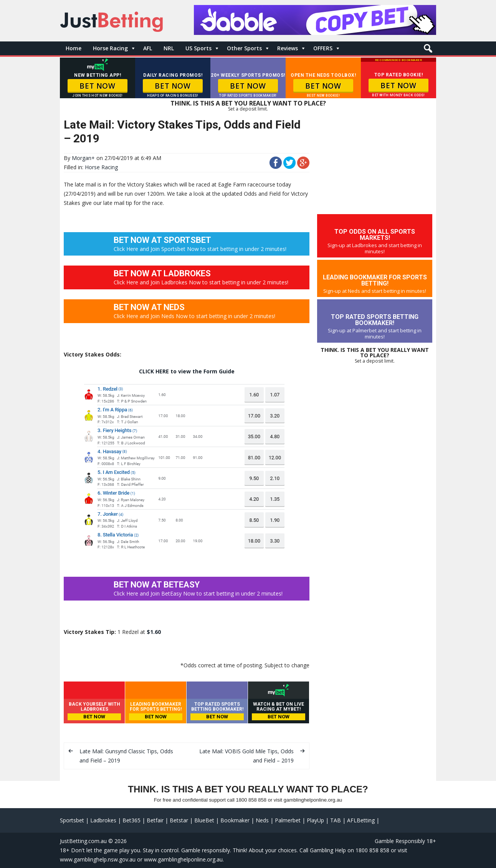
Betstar (179, 820)
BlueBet (204, 820)
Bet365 (131, 820)
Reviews (288, 48)
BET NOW (97, 86)
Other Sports (244, 48)
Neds (262, 820)
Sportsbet (72, 820)
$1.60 (154, 632)
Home (74, 48)
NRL (169, 48)
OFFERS (323, 48)
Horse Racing (110, 48)
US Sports (198, 48)
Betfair (155, 820)
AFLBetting (361, 820)
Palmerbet (288, 820)
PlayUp (315, 820)
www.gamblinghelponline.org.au (183, 859)
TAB (336, 820)
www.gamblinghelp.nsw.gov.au (98, 859)
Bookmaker (235, 820)
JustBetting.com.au (83, 841)
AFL (148, 48)
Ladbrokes (103, 820)
